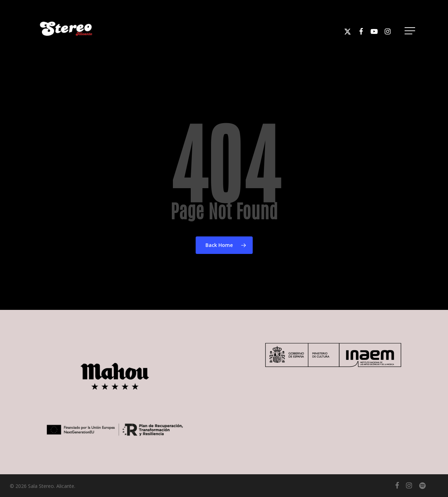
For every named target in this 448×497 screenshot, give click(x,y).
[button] (411, 31)
